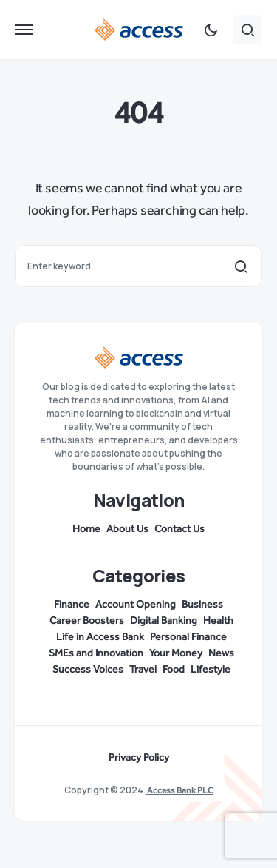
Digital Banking (164, 621)
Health (218, 621)
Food (174, 670)
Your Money (176, 653)
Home (86, 529)
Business (202, 605)
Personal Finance (188, 637)
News (221, 653)
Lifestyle (211, 670)
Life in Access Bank (100, 637)
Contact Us (179, 529)
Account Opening (136, 605)
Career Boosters (87, 621)
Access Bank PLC (179, 790)
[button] (24, 30)
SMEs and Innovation (96, 653)
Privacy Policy (139, 758)
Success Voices (88, 670)
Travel (143, 670)
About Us (127, 529)
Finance (72, 605)
